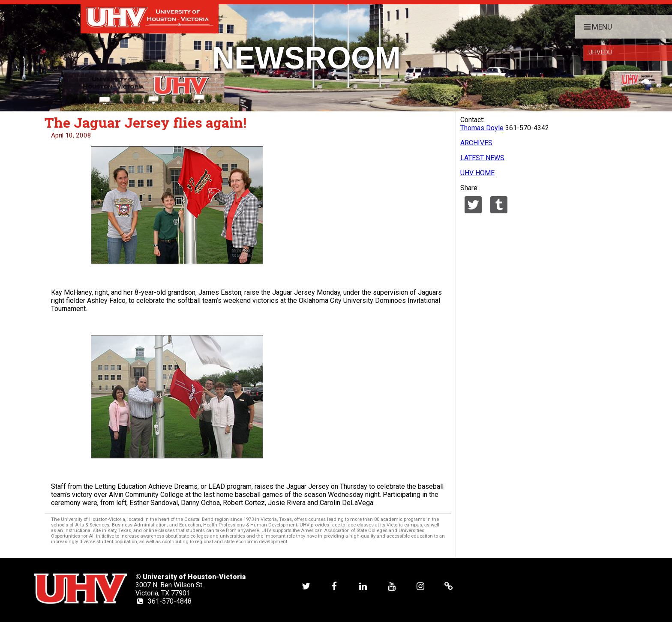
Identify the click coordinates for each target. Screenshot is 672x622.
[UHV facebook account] (334, 586)
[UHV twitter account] (306, 586)
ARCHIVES (476, 143)
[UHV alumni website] (449, 586)
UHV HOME (477, 173)
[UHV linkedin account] (363, 586)
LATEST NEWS (482, 158)
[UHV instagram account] (420, 586)
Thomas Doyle (482, 128)
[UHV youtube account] (392, 586)
